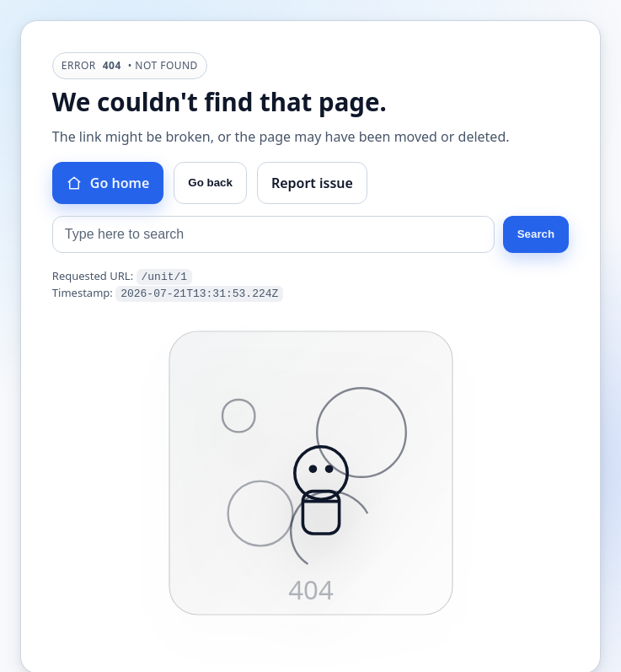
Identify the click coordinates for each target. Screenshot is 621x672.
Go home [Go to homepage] (108, 183)
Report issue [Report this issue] (312, 183)
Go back (210, 183)
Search (536, 234)
